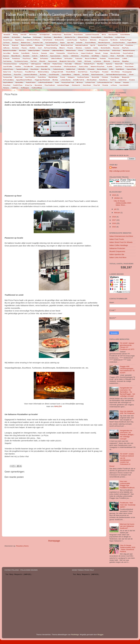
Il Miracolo (47, 64)
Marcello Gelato (115, 53)
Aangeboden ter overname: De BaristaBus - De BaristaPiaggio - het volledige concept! (127, 392)
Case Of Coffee (8, 67)
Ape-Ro (93, 45)
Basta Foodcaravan (97, 74)
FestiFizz (113, 80)
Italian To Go (7, 72)
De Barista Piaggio (126, 40)
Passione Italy (8, 77)
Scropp (106, 53)
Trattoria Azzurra (58, 69)
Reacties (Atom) (22, 546)
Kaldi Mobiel (120, 69)
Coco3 (40, 48)
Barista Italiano (102, 69)
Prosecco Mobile (96, 37)
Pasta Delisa (42, 77)
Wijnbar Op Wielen (27, 45)
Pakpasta (77, 74)
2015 (114, 227)
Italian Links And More (118, 257)
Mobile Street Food (67, 45)
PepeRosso (84, 40)
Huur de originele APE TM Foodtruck (127, 412)
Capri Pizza (119, 67)
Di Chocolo (6, 59)
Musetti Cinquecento (117, 251)
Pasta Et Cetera (31, 82)
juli (115, 209)
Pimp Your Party (104, 51)
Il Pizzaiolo (91, 69)
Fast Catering (7, 61)
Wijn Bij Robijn (53, 77)
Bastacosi (15, 43)
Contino (96, 48)
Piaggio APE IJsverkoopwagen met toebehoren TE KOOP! (127, 370)
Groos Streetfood (56, 67)
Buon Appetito (113, 35)
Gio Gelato (86, 74)
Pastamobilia (61, 53)
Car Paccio (6, 43)
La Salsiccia (97, 61)
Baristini (16, 53)
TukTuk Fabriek (47, 40)
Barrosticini (38, 85)
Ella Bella (32, 48)
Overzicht (23, 35)
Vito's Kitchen (115, 72)
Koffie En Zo (44, 56)
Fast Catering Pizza (51, 43)
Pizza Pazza (27, 37)
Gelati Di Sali (123, 80)
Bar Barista (114, 40)
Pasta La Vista (84, 67)
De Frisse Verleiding (51, 48)
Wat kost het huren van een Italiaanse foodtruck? (127, 526)
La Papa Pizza (24, 64)
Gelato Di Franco (8, 69)
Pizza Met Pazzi (30, 72)
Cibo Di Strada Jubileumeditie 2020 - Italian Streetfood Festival (128, 549)
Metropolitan (39, 45)
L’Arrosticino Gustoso (10, 64)
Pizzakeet (105, 72)
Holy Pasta (125, 48)
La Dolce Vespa (120, 37)
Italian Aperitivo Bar (117, 254)
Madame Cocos (26, 43)
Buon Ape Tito (46, 69)
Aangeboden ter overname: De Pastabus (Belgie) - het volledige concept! (127, 435)
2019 (114, 195)
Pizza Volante (129, 67)
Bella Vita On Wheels (33, 40)
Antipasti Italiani (83, 37)
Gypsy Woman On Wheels (24, 80)
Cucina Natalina (125, 35)
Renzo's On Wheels (91, 59)
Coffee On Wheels (56, 59)
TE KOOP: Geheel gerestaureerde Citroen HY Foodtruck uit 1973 (127, 346)
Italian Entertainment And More (121, 236)
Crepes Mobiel (132, 43)
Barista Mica (19, 82)
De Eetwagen (37, 37)
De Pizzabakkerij (8, 80)
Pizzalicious (129, 45)
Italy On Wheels (8, 82)
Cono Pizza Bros (30, 77)
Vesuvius (126, 82)
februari (117, 213)
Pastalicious (16, 59)
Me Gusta (6, 45)
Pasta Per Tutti (38, 43)
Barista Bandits (106, 48)
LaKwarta (6, 37)
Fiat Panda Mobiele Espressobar (116, 74)
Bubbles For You (70, 37)
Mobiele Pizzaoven (129, 51)
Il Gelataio (105, 77)
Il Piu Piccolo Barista (70, 67)
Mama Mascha (16, 56)
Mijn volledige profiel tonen (120, 171)
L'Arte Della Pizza (91, 51)
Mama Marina (58, 37)
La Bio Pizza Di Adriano (45, 82)
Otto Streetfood (92, 80)
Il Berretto (42, 61)
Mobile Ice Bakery (43, 72)
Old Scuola (88, 61)
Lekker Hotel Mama (58, 51)
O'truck (131, 74)
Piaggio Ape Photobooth (42, 80)
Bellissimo (93, 40)
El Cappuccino (103, 40)
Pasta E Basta (108, 37)
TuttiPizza (15, 88)
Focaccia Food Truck (68, 82)
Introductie (7, 35)
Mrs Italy (55, 80)
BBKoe (35, 59)
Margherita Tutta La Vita (67, 61)
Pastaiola (103, 59)
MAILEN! (58, 406)
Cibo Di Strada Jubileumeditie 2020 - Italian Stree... (123, 203)
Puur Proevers (18, 72)
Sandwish (88, 48)
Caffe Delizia (75, 56)
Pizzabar (132, 80)
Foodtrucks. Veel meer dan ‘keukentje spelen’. (128, 505)
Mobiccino (107, 61)
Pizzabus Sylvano (114, 59)
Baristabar (16, 48)
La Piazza (114, 85)
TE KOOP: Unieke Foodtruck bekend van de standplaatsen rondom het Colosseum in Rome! (122, 460)
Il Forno (81, 51)
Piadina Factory (57, 64)
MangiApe (125, 61)
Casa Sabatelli (124, 85)
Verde (57, 82)
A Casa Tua (29, 85)
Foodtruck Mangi (37, 88)
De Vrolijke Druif (45, 35)
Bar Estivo (43, 74)
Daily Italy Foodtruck (82, 45)
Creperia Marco (66, 74)
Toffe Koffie (81, 69)
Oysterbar (109, 64)
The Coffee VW (28, 67)
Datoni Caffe (119, 64)
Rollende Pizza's (89, 64)
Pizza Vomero (78, 35)
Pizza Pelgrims (95, 72)
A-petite (110, 67)
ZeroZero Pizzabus (119, 43)
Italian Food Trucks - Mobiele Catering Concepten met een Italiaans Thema (62, 15)
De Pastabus (44, 59)
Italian (114, 168)
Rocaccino (116, 48)
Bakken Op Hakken (34, 51)
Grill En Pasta (116, 51)
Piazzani (118, 82)
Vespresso (116, 61)
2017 (114, 220)
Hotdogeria (71, 77)
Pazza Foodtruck (128, 53)
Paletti (80, 61)
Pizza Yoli (97, 85)
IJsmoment (46, 51)
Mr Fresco (80, 82)
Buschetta (26, 56)
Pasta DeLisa (103, 80)
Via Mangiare (25, 88)
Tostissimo (79, 59)
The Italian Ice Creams (21, 61)
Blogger (100, 635)
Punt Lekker (68, 64)
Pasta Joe (35, 53)
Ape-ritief (70, 43)
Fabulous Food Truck (116, 45)
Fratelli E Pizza (18, 85)
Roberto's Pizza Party (98, 67)
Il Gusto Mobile (71, 72)
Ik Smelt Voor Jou (73, 53)
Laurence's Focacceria (92, 35)
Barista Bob (95, 77)
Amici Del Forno (83, 72)
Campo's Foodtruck (87, 53)
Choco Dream (87, 85)
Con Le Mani (7, 53)
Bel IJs (104, 35)
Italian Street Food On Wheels (121, 242)
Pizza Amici (7, 85)
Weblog (15, 35)
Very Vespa (48, 37)
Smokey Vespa (57, 35)
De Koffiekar (95, 56)
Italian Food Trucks (117, 239)
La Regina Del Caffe (57, 72)
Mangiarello (126, 77)
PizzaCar (70, 48)
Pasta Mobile (25, 53)
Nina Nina (100, 64)
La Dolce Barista (66, 80)
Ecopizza (105, 56)
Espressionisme (55, 56)
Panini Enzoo (7, 74)
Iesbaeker (79, 43)
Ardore (52, 53)
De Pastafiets (16, 37)
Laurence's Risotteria (30, 74)
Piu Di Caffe (120, 56)
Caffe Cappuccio (36, 64)
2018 (114, 217)
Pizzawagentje (127, 72)
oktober (117, 198)
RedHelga (75, 635)
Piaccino (24, 48)
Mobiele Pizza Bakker (10, 51)
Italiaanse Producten (117, 248)
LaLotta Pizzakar (72, 40)
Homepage (54, 541)
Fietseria (6, 88)
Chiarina (66, 56)
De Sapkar (130, 56)
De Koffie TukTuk (79, 80)
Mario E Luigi (19, 77)
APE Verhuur (33, 35)
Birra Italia (22, 51)
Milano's (62, 48)
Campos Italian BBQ (42, 67)
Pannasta (44, 53)
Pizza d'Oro (17, 74)
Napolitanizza (20, 40)
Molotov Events (71, 51)
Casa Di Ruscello (54, 74)
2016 (114, 223)
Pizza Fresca (27, 59)
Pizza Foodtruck (50, 85)
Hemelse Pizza (103, 45)
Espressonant (52, 61)
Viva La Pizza (129, 64)
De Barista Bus (59, 40)
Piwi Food (34, 61)
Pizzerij (63, 77)
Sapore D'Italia (131, 69)
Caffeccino (6, 48)
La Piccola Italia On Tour (105, 82)
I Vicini (112, 56)
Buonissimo (68, 35)
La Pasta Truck (90, 82)
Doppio (62, 43)
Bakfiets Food (71, 69)
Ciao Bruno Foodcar (83, 77)
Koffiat (111, 69)
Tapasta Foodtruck (22, 69)
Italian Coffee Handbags (119, 245)
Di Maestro (78, 64)
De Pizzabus (68, 59)
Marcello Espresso (104, 43)
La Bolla (125, 59)
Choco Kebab (34, 69)
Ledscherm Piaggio (63, 85)
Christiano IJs (76, 85)
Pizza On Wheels (90, 43)
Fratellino (18, 67)
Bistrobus (79, 48)
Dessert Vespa (8, 40)
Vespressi (15, 45)
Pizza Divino (85, 56)
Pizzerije (105, 85)
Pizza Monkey (115, 77)
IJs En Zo (35, 56)
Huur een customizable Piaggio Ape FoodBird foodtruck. (127, 484)
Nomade (98, 53)
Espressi (6, 56)
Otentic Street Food (52, 45)
